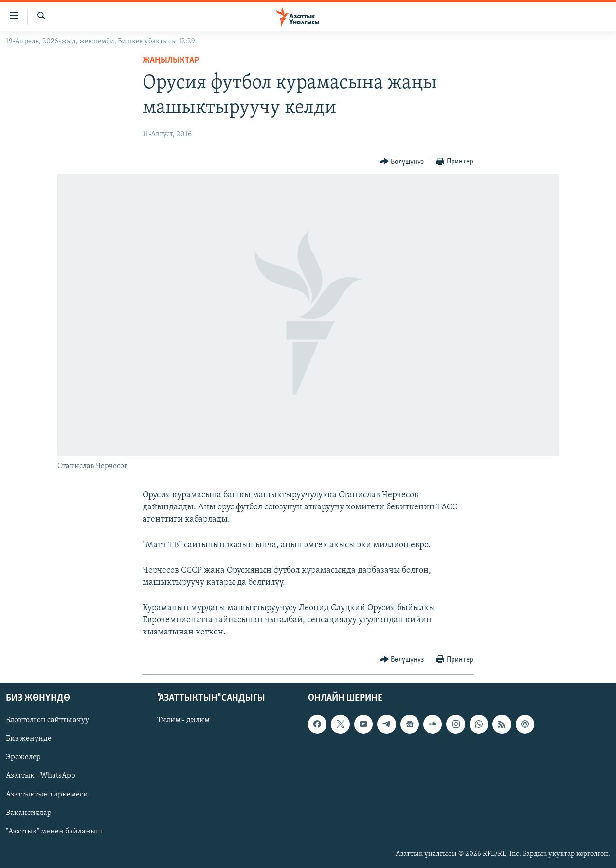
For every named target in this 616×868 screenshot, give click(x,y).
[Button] (402, 162)
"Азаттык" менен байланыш (54, 831)
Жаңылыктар (171, 61)
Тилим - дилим (183, 720)
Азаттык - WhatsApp (41, 776)
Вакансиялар (29, 813)
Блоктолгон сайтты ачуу (47, 720)
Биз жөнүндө (29, 739)
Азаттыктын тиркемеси (47, 794)
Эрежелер (23, 757)
